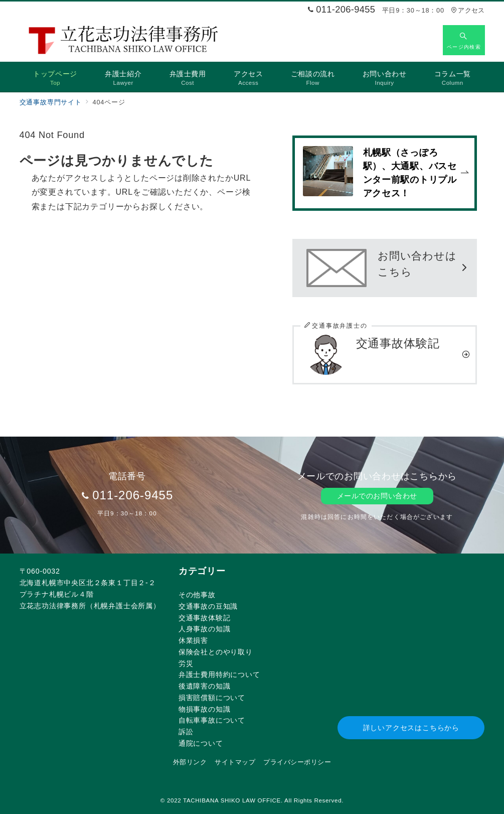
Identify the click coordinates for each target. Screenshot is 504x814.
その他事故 (197, 595)
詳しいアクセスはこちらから (411, 728)
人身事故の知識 (205, 629)
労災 (186, 663)
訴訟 (186, 732)
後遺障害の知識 (205, 686)
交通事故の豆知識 (208, 606)
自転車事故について (212, 720)
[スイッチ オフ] (464, 40)
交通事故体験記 (205, 618)
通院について (201, 743)
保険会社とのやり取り (216, 652)
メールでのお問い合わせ (377, 496)
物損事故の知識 (205, 709)
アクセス (468, 10)
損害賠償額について (212, 698)
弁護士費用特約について (219, 674)
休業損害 (193, 640)
